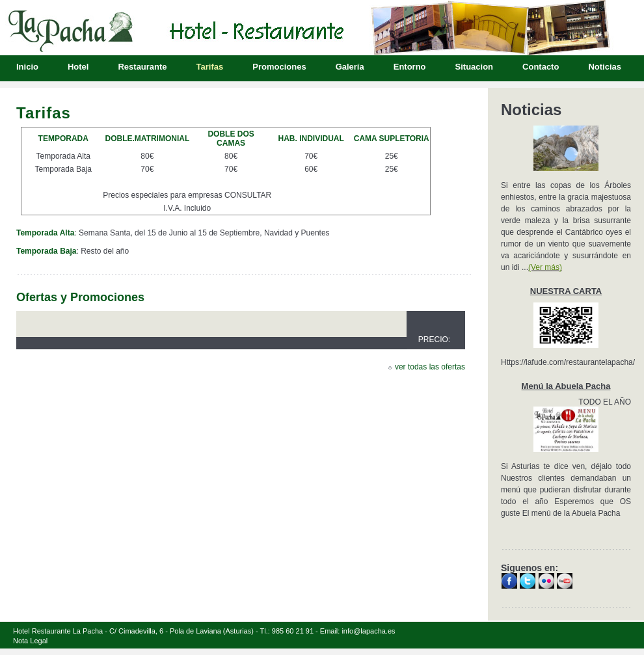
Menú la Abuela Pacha (566, 386)
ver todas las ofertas (430, 367)
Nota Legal (30, 641)
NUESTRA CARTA (566, 291)
